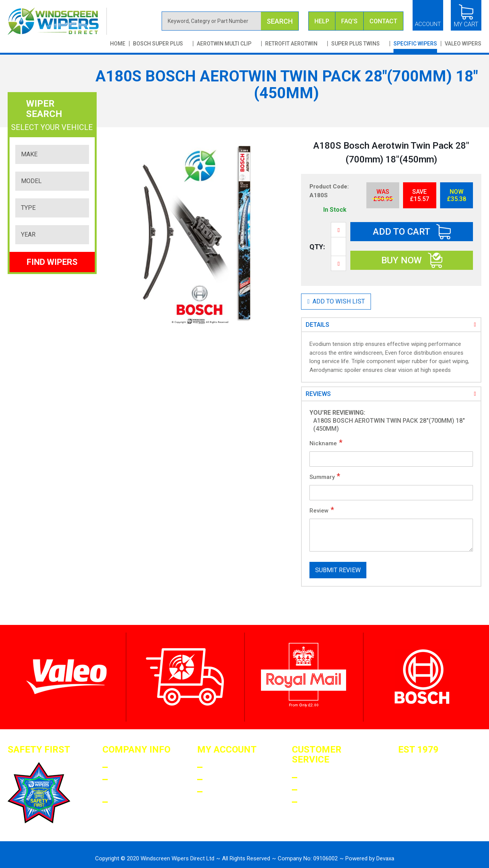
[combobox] (230, 21)
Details (317, 325)
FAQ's (349, 21)
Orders (219, 780)
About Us (128, 767)
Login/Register (233, 767)
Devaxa (385, 858)
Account (428, 24)
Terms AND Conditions (132, 785)
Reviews (318, 394)
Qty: (317, 247)
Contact (383, 21)
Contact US (322, 802)
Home (118, 44)
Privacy (125, 802)
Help (322, 21)
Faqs (309, 778)
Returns (316, 790)
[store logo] (57, 21)
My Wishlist (228, 792)
